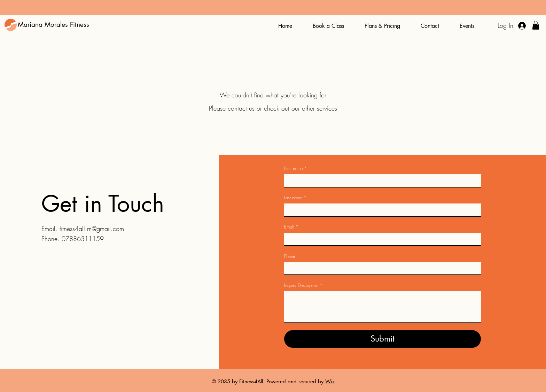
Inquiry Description (303, 285)
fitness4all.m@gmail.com (92, 229)
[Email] (380, 239)
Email (291, 227)
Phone (290, 256)
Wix (330, 381)
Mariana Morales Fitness (53, 25)
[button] (536, 25)
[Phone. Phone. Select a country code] (295, 268)
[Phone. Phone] (389, 268)
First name (296, 168)
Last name (295, 198)
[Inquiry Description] (383, 307)
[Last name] (380, 210)
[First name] (380, 181)
